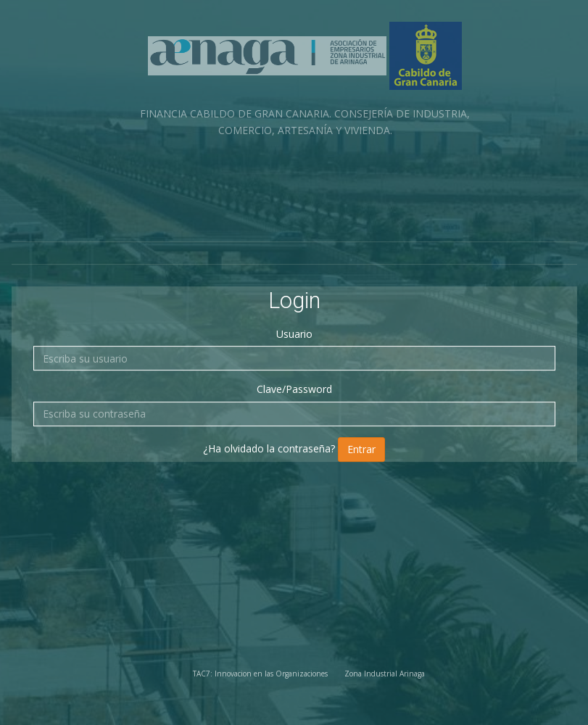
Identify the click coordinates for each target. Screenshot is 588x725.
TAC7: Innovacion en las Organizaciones (260, 674)
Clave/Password (294, 389)
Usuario (294, 334)
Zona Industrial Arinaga (385, 674)
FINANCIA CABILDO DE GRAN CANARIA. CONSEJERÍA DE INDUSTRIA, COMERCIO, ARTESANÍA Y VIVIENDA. (305, 79)
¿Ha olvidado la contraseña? (269, 448)
